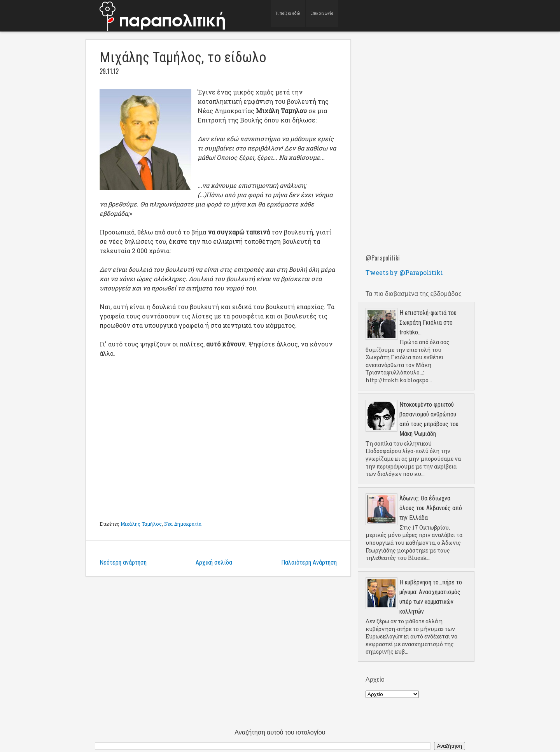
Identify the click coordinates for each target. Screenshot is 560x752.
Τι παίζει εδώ (288, 15)
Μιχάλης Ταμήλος (141, 524)
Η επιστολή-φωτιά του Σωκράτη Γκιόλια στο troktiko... (428, 323)
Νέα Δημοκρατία (183, 524)
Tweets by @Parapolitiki (404, 272)
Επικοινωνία (322, 15)
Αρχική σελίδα (214, 562)
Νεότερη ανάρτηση (123, 562)
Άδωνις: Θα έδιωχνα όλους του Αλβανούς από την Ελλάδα (431, 508)
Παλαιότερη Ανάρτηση (309, 562)
